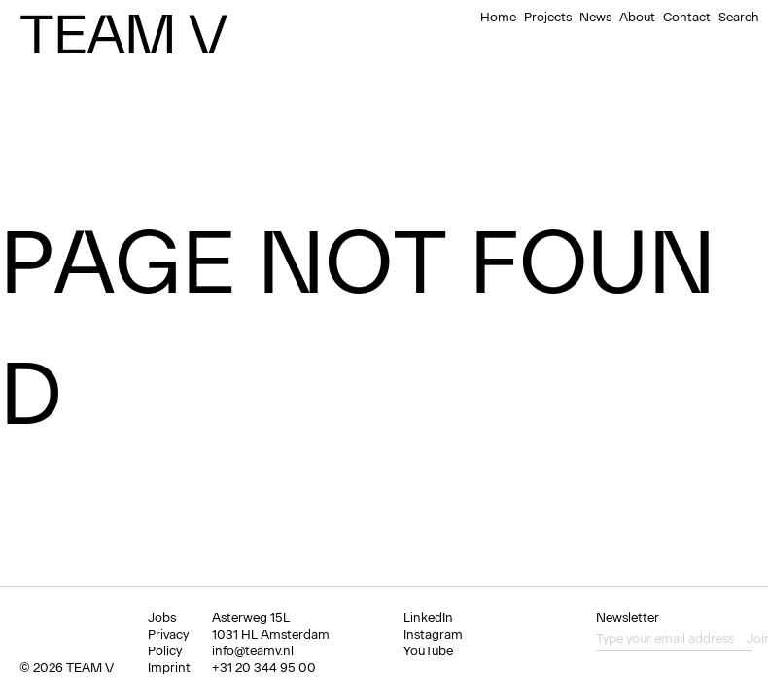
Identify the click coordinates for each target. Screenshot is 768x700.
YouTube (428, 651)
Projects (548, 17)
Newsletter (628, 618)
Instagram (433, 634)
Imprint (169, 667)
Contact (687, 17)
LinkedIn (428, 618)
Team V (123, 34)
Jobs (162, 618)
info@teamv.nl (253, 651)
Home (498, 17)
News (595, 17)
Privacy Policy (168, 643)
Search (739, 17)
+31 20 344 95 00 (264, 667)
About (637, 17)
